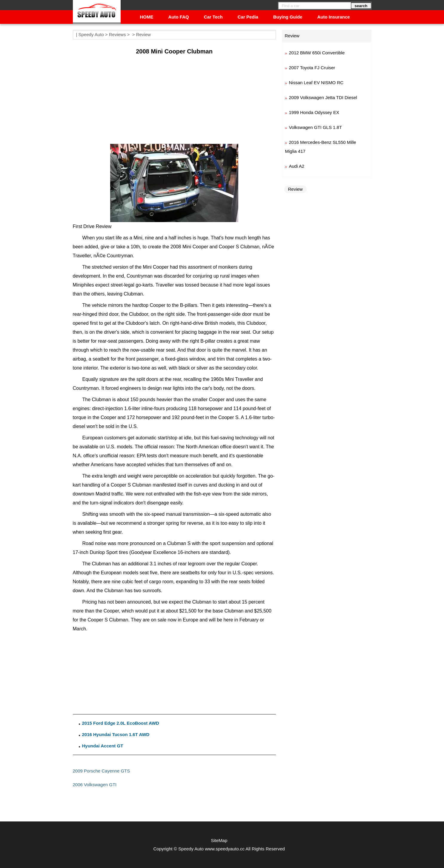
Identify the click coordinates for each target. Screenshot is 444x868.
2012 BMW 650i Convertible (317, 53)
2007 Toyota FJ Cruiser (312, 68)
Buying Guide (288, 17)
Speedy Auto (91, 34)
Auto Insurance (333, 17)
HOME (147, 17)
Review (143, 34)
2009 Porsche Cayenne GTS (102, 771)
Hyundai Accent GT (103, 746)
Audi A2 (297, 166)
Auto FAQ (179, 17)
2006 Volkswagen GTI (95, 785)
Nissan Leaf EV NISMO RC (316, 83)
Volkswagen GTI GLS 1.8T (316, 127)
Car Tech (213, 17)
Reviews (117, 34)
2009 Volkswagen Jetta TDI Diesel (323, 97)
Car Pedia (248, 17)
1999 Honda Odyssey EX (314, 112)
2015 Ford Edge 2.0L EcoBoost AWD (121, 723)
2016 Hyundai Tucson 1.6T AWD (116, 734)
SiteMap (219, 840)
